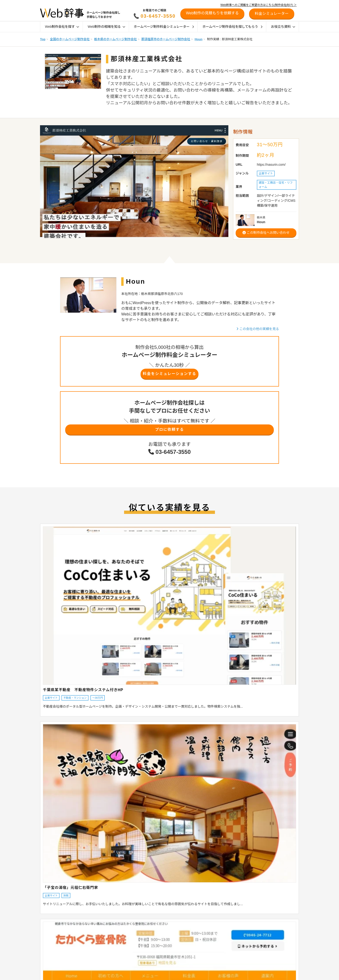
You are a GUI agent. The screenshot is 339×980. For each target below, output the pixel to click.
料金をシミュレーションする (169, 375)
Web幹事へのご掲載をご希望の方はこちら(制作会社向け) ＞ (258, 5)
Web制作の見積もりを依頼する (212, 13)
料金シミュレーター (265, 916)
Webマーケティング (210, 968)
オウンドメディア (208, 931)
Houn (199, 39)
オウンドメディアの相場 (106, 943)
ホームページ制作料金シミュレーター (164, 27)
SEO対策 (203, 949)
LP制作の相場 (99, 925)
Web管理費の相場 (102, 949)
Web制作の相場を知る (106, 27)
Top (43, 39)
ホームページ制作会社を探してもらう (232, 27)
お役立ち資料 (283, 27)
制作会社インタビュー (157, 956)
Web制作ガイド (156, 909)
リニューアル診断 (263, 909)
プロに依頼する (169, 432)
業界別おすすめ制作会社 (159, 949)
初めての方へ (259, 931)
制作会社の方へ (261, 938)
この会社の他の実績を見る (258, 329)
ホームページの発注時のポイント (164, 931)
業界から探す (46, 925)
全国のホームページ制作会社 (70, 39)
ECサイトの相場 (101, 931)
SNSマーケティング (210, 962)
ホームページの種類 (156, 919)
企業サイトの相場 (102, 919)
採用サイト (204, 937)
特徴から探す (46, 937)
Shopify (202, 925)
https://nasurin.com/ (271, 165)
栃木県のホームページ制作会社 (115, 39)
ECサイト (204, 919)
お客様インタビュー (156, 962)
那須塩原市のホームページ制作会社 (166, 39)
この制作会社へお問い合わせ (266, 233)
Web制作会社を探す (62, 27)
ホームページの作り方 (211, 974)
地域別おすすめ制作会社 (159, 937)
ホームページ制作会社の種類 (161, 925)
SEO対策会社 (206, 943)
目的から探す (46, 931)
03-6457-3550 (158, 16)
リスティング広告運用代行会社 (217, 956)
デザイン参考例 (153, 974)
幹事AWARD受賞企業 (157, 968)
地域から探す (46, 919)
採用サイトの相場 (102, 937)
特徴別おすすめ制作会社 (159, 943)
